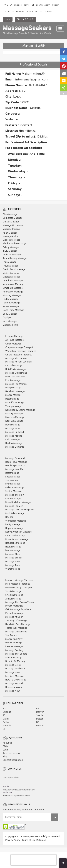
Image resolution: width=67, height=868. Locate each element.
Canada (49, 12)
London (29, 12)
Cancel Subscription (13, 760)
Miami (48, 5)
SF (33, 5)
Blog (5, 757)
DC (13, 12)
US (40, 12)
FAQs (5, 746)
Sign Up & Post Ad (26, 19)
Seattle (39, 5)
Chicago (18, 5)
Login (8, 19)
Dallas (7, 12)
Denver (27, 5)
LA (11, 5)
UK (36, 12)
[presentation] (34, 860)
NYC (6, 5)
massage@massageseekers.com (19, 790)
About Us (7, 743)
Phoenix (20, 12)
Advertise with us (11, 753)
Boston (56, 5)
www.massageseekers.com (16, 796)
